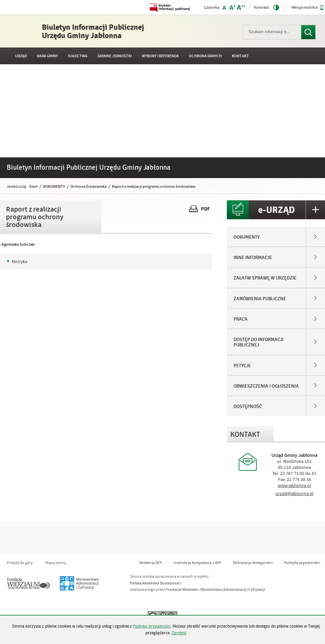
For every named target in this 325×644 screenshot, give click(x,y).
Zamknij (179, 633)
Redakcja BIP (151, 563)
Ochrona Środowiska (88, 186)
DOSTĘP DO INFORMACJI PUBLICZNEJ (258, 342)
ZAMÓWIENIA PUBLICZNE (260, 299)
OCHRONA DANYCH (205, 56)
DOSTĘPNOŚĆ (248, 407)
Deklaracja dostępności (253, 563)
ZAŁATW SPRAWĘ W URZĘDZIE (265, 278)
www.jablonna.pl (295, 486)
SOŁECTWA (78, 56)
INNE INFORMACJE (253, 258)
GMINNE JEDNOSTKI (115, 56)
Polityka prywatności (302, 563)
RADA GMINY (47, 56)
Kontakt (240, 56)
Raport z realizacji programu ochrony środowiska (154, 186)
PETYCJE (242, 366)
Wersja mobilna (308, 8)
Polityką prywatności (152, 626)
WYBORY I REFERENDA (160, 56)
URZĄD (21, 56)
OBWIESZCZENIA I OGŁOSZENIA (266, 386)
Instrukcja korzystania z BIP (197, 563)
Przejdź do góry (20, 563)
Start (33, 186)
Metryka (17, 262)
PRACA (241, 319)
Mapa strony (56, 563)
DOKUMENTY (54, 186)
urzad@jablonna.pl (295, 494)
